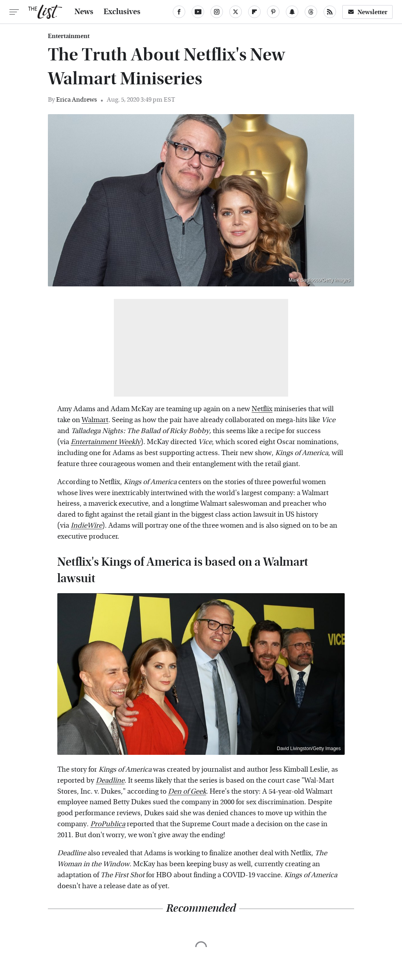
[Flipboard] (254, 12)
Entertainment (69, 36)
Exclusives (122, 12)
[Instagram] (217, 12)
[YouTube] (198, 12)
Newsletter (367, 12)
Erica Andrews (77, 99)
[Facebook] (179, 12)
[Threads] (311, 12)
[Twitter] (236, 12)
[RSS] (330, 12)
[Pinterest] (273, 12)
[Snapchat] (292, 12)
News (84, 12)
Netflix (262, 409)
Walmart (95, 420)
